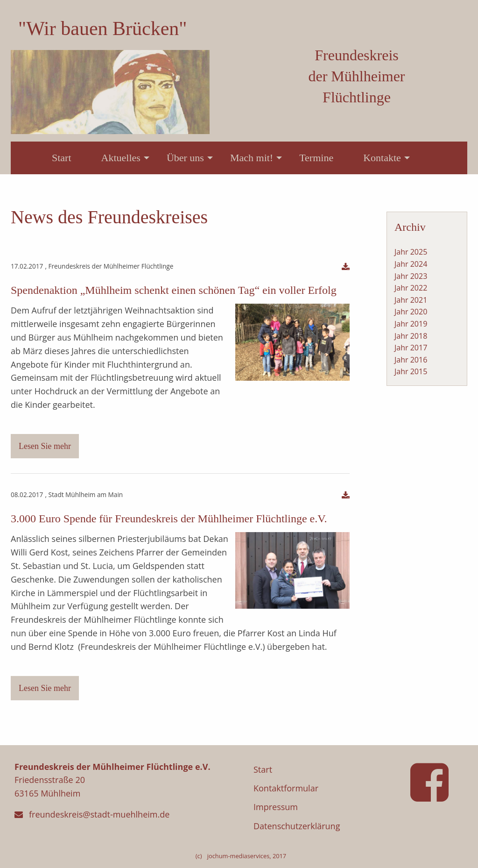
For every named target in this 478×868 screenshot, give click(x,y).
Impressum (276, 807)
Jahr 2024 (411, 264)
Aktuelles (121, 158)
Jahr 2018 (411, 336)
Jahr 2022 (411, 288)
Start (62, 158)
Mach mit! (252, 158)
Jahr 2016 (411, 360)
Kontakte (382, 158)
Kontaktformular (286, 788)
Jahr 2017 (411, 348)
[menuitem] (62, 158)
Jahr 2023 (411, 276)
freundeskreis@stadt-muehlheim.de (99, 814)
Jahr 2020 (411, 312)
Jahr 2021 (411, 300)
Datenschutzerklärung (297, 826)
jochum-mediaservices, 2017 (247, 856)
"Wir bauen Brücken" (102, 28)
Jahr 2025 (411, 252)
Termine (316, 158)
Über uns (185, 158)
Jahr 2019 (411, 324)
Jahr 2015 (411, 371)
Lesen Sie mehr (45, 446)
